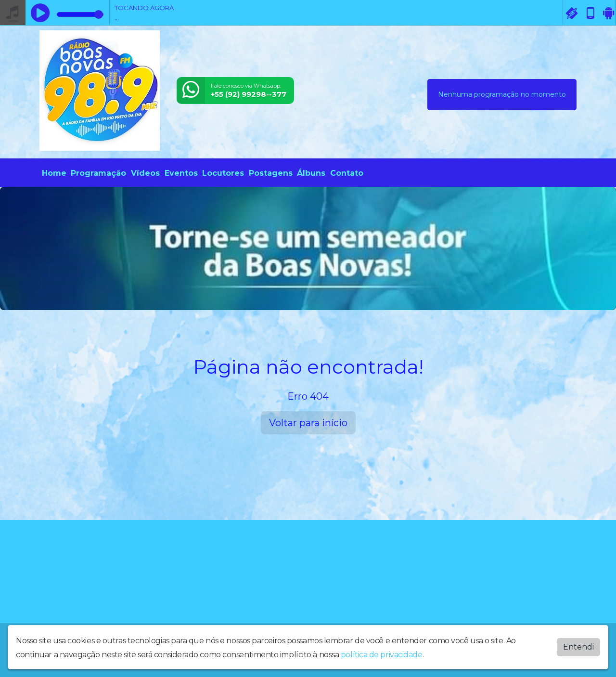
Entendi (578, 645)
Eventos (181, 173)
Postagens (271, 173)
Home (54, 173)
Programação (98, 173)
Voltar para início (308, 423)
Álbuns (311, 173)
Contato (347, 173)
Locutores (223, 173)
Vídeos (145, 173)
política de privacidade (382, 653)
